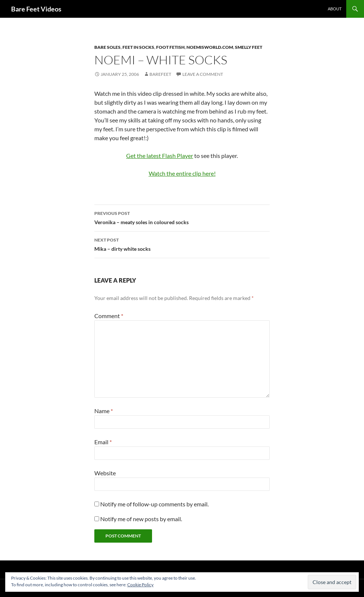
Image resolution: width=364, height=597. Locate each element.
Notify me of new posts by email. (141, 519)
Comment (109, 316)
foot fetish (170, 47)
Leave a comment (203, 74)
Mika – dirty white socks (182, 244)
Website (105, 473)
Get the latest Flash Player (160, 156)
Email (103, 442)
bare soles (107, 47)
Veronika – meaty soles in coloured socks (182, 217)
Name (104, 411)
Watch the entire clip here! (182, 173)
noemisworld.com (210, 47)
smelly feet (249, 47)
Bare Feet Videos (36, 9)
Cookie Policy (140, 585)
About (335, 9)
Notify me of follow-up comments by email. (154, 504)
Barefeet (160, 74)
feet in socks (138, 47)
